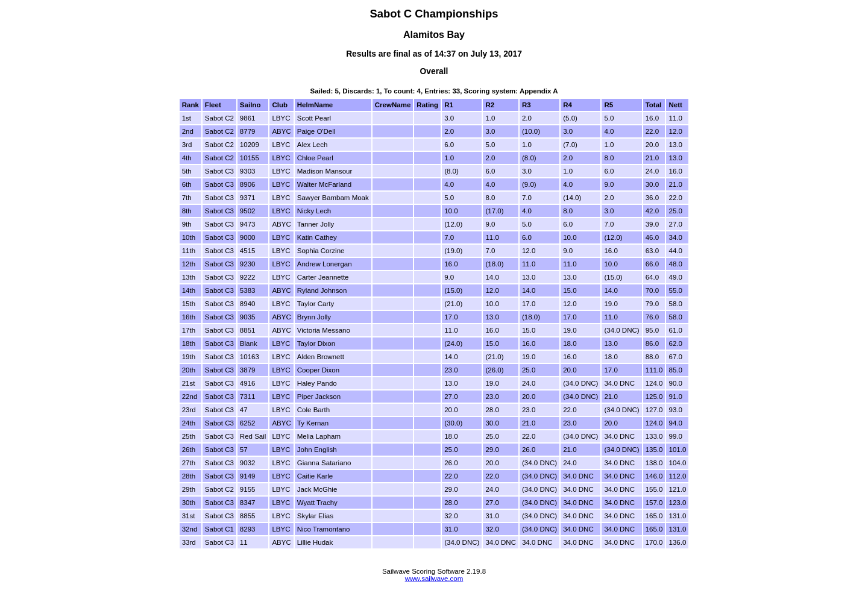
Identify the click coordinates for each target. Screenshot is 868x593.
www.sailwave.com (434, 579)
